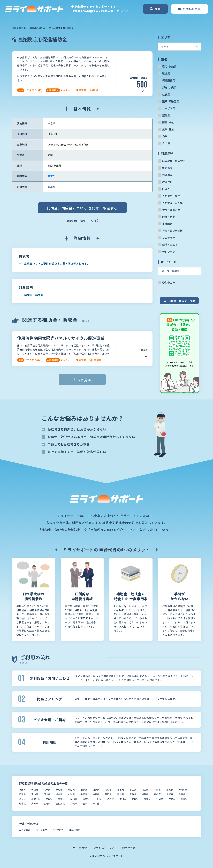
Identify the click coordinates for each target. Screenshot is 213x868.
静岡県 (108, 794)
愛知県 (121, 794)
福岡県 (160, 799)
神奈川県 (183, 790)
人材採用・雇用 (171, 196)
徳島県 (111, 799)
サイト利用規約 (81, 848)
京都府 (157, 794)
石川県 (47, 794)
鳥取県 (49, 799)
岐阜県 (96, 794)
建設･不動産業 (171, 101)
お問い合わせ (128, 848)
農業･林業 (168, 129)
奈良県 (22, 799)
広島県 (86, 799)
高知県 (147, 799)
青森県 (35, 790)
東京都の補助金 (37, 28)
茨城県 (108, 790)
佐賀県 (172, 799)
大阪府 (170, 794)
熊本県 (22, 803)
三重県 (133, 794)
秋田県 (71, 790)
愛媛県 (135, 799)
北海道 (22, 790)
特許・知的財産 (171, 210)
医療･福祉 (168, 122)
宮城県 (59, 790)
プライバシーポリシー (105, 848)
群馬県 (133, 790)
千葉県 (157, 790)
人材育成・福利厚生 (174, 203)
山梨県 (71, 794)
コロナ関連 (169, 238)
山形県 (84, 790)
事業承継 (167, 224)
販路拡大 (167, 168)
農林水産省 (75, 830)
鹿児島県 (60, 803)
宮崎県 (47, 803)
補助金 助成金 (19, 28)
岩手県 (47, 790)
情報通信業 (169, 80)
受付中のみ (169, 282)
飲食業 (166, 94)
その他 (166, 143)
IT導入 (166, 189)
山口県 (98, 799)
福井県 (59, 794)
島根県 (61, 799)
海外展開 (167, 175)
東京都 (51, 176)
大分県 (35, 803)
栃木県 (121, 790)
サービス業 (169, 108)
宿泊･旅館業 (169, 66)
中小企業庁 (41, 830)
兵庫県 (182, 794)
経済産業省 (25, 830)
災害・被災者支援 (172, 231)
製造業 (166, 73)
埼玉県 (145, 790)
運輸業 (166, 115)
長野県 (84, 794)
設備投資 (167, 182)
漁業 (165, 136)
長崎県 (184, 799)
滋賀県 (145, 794)
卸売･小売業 (169, 87)
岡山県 (74, 799)
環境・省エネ (170, 245)
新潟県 (22, 794)
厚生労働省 (58, 830)
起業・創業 (169, 217)
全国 (85, 803)
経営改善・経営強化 (174, 161)
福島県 (96, 790)
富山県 (35, 794)
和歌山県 (36, 799)
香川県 (123, 799)
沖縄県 (74, 803)
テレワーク (169, 252)
